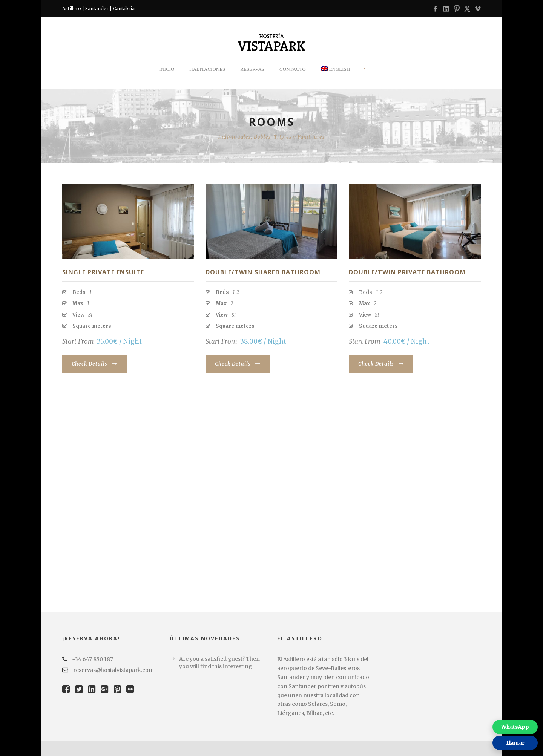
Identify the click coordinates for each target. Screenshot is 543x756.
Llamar (515, 743)
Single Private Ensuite (103, 272)
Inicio (167, 69)
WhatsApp (515, 727)
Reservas (252, 69)
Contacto (293, 69)
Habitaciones (207, 69)
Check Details (94, 364)
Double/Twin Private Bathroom (407, 272)
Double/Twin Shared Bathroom (263, 272)
